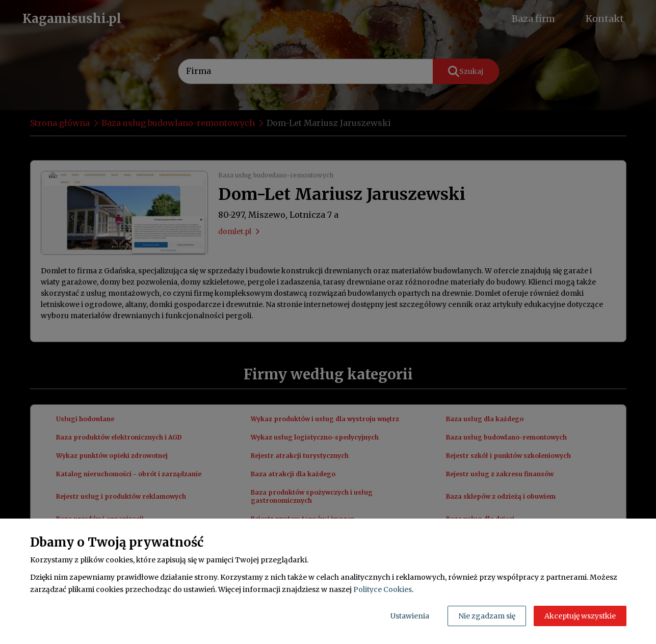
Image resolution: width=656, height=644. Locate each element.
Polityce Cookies (383, 589)
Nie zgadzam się (487, 616)
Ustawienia (410, 616)
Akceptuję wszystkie (580, 616)
